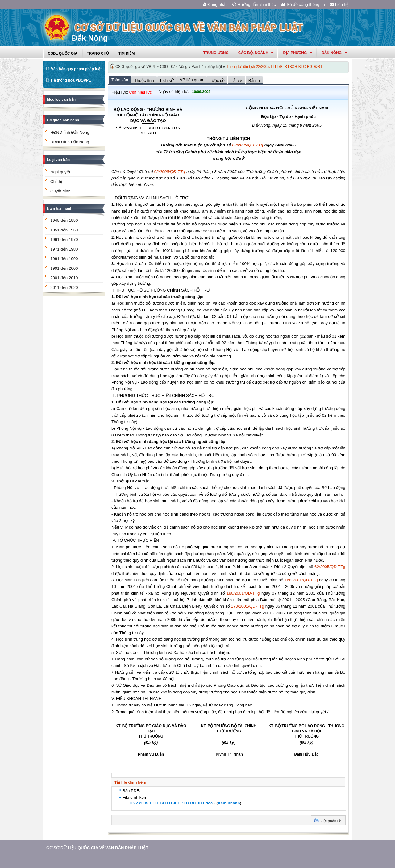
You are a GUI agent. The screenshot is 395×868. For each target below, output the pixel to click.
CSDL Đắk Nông (174, 67)
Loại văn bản (58, 160)
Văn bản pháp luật (207, 67)
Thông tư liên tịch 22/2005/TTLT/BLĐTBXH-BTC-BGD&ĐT (274, 67)
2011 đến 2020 (64, 287)
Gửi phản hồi (331, 821)
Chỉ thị (56, 181)
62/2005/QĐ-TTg (248, 145)
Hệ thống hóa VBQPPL (71, 80)
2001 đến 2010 (64, 278)
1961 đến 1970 (64, 240)
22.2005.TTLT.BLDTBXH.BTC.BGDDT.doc (173, 803)
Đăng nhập (215, 4)
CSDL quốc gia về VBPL (136, 67)
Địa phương (297, 53)
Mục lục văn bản (61, 99)
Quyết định (60, 191)
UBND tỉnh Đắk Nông (70, 142)
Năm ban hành (60, 209)
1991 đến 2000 (64, 268)
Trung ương (216, 53)
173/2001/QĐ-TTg (247, 606)
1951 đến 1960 (64, 230)
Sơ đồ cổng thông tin (303, 4)
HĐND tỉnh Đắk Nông (70, 132)
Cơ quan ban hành (63, 120)
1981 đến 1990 (64, 259)
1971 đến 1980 (64, 249)
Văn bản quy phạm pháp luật (76, 69)
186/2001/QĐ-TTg (243, 593)
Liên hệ (339, 4)
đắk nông (334, 53)
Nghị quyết (60, 172)
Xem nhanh (229, 803)
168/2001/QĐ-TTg (301, 580)
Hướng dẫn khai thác (254, 4)
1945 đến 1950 (64, 220)
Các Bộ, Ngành (256, 53)
